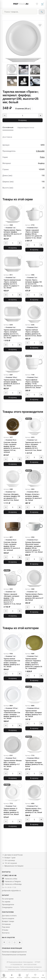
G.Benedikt (40, 151)
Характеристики (26, 127)
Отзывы (5, 930)
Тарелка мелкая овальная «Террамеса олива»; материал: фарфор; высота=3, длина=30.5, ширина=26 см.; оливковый (34, 664)
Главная (4, 976)
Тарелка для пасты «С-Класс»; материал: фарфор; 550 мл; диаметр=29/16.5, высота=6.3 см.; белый (33, 446)
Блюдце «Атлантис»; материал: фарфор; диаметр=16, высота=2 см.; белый (33, 497)
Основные (8, 127)
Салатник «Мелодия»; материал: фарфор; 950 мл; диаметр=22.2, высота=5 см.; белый (12, 497)
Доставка (7, 137)
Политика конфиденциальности (14, 952)
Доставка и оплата (9, 916)
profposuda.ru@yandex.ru (11, 891)
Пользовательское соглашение (14, 955)
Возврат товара (8, 921)
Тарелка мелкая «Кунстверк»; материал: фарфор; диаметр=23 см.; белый (34, 764)
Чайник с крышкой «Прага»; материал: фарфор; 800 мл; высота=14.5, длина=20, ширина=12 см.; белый (34, 234)
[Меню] (5, 4)
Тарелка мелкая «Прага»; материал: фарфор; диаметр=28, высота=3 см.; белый (13, 383)
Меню (43, 976)
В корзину (23, 120)
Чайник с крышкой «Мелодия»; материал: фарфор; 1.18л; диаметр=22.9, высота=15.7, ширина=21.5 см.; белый (12, 599)
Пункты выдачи (8, 918)
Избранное (35, 976)
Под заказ (6, 927)
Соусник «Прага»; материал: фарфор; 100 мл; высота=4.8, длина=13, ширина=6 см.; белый (34, 284)
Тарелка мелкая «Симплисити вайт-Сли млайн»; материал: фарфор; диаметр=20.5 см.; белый (12, 715)
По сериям (6, 902)
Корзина (27, 976)
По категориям (8, 899)
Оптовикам (6, 924)
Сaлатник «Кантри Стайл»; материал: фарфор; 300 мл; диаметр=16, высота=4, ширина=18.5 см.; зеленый (12, 447)
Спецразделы (7, 907)
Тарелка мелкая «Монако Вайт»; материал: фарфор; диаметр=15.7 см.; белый (13, 764)
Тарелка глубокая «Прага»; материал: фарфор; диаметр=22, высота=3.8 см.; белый (33, 333)
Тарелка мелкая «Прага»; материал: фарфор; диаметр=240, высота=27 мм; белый (13, 233)
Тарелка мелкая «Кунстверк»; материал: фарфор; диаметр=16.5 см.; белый (34, 714)
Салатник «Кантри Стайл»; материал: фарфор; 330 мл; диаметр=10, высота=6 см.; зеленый (12, 546)
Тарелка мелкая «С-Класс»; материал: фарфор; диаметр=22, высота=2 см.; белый (11, 812)
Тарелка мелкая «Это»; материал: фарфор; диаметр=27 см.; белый (34, 811)
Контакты (6, 933)
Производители (8, 905)
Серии (12, 976)
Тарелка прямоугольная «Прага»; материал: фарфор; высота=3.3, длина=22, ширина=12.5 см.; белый (12, 334)
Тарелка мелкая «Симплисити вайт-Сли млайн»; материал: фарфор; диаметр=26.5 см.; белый (12, 663)
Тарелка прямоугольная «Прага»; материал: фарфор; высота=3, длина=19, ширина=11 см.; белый (12, 284)
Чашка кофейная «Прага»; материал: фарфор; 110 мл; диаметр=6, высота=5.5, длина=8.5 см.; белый (34, 384)
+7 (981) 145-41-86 (9, 875)
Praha (42, 157)
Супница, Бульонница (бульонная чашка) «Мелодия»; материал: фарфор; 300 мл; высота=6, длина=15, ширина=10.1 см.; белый (34, 547)
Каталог (20, 976)
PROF (21, 4)
